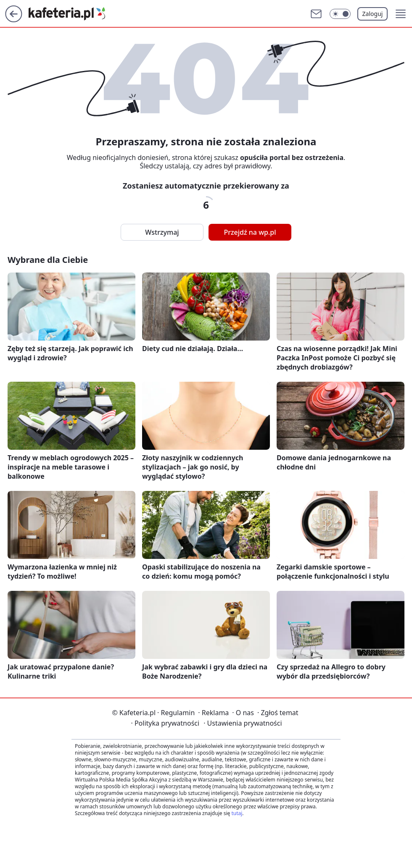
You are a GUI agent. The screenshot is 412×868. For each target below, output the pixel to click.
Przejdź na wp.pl (250, 232)
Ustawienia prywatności (243, 723)
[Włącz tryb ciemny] (340, 14)
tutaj (237, 813)
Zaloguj (373, 14)
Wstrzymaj (162, 232)
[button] (401, 14)
